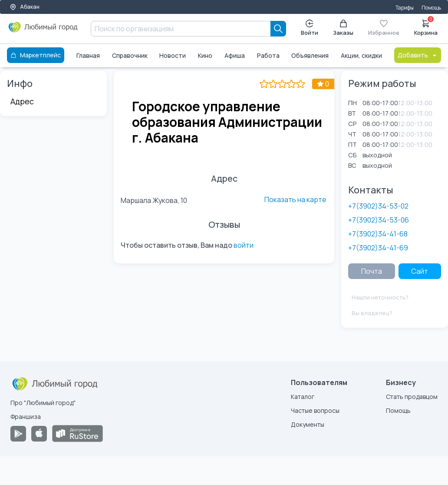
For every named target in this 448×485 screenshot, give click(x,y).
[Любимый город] (43, 30)
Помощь (431, 8)
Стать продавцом (412, 397)
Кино (205, 55)
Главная (88, 55)
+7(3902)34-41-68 (378, 234)
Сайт (420, 271)
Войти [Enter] (310, 28)
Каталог (303, 397)
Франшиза (26, 417)
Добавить (418, 55)
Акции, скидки (361, 55)
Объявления (310, 55)
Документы (308, 424)
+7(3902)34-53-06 (379, 220)
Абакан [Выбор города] (25, 7)
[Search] (278, 29)
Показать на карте (295, 199)
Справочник (130, 55)
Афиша (235, 55)
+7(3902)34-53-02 (378, 206)
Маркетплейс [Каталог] (36, 55)
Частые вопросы (315, 410)
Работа (268, 55)
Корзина (426, 27)
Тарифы (405, 8)
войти (244, 245)
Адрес (22, 101)
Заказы (343, 28)
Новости (173, 55)
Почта (372, 271)
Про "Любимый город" (43, 403)
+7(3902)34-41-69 (378, 248)
